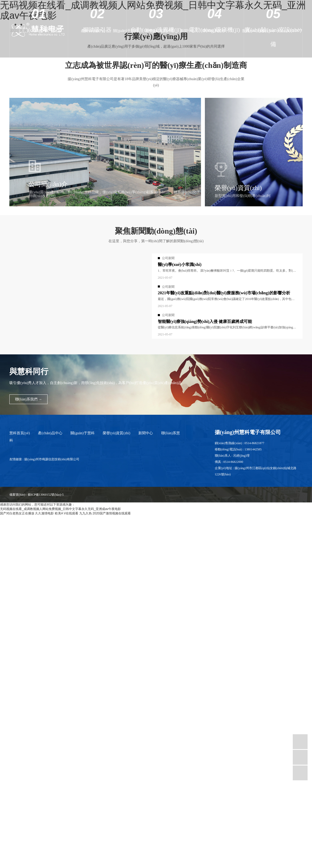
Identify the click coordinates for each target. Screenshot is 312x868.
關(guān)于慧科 (126, 31)
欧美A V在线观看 (67, 513)
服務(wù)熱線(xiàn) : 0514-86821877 (272, 31)
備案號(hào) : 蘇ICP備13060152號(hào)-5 (37, 495)
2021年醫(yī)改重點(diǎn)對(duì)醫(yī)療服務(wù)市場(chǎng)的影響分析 (224, 293)
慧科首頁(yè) (20, 433)
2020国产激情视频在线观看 (112, 513)
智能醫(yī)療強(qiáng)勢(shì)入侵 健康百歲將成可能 (205, 321)
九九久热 (86, 513)
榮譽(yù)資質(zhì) (159, 31)
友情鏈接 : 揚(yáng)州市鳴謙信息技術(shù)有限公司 (44, 459)
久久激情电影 (44, 513)
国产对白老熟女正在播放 (17, 513)
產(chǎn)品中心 (93, 31)
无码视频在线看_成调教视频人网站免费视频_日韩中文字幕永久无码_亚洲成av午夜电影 (60, 509)
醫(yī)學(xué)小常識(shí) (180, 264)
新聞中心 (188, 31)
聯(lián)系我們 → (28, 399)
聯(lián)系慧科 (214, 31)
